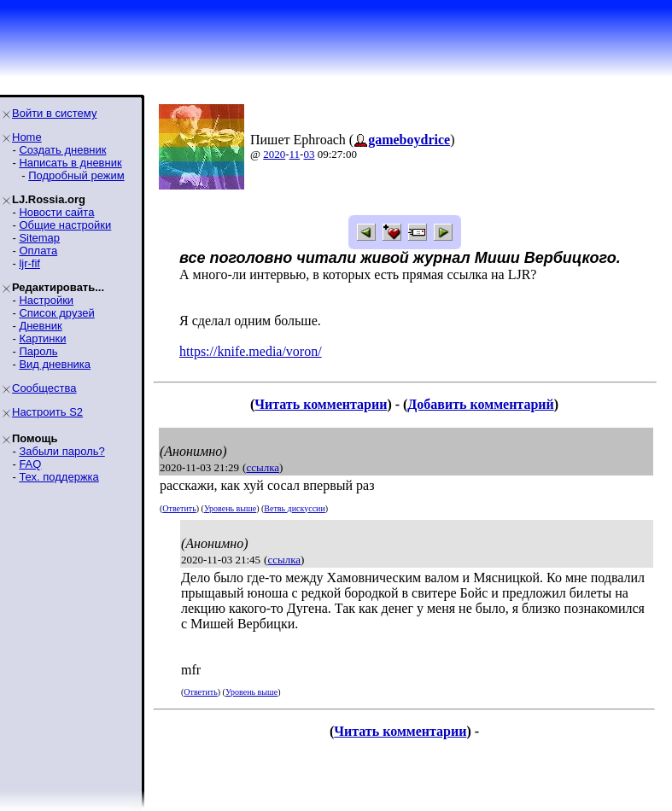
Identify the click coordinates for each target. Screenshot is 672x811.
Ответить (179, 508)
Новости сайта (56, 212)
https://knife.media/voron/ (251, 351)
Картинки (42, 338)
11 (295, 154)
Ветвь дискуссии (294, 508)
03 (309, 154)
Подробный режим (76, 175)
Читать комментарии (321, 404)
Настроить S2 (47, 412)
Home (27, 137)
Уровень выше (230, 508)
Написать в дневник (70, 163)
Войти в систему (54, 113)
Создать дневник (62, 150)
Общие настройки (65, 225)
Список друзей (56, 313)
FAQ (30, 464)
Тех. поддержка (58, 477)
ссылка (263, 467)
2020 (274, 154)
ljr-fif (29, 263)
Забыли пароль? (61, 451)
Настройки (46, 300)
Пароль (38, 351)
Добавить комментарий (480, 404)
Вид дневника (55, 364)
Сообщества (44, 388)
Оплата (38, 251)
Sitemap (39, 238)
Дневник (40, 326)
